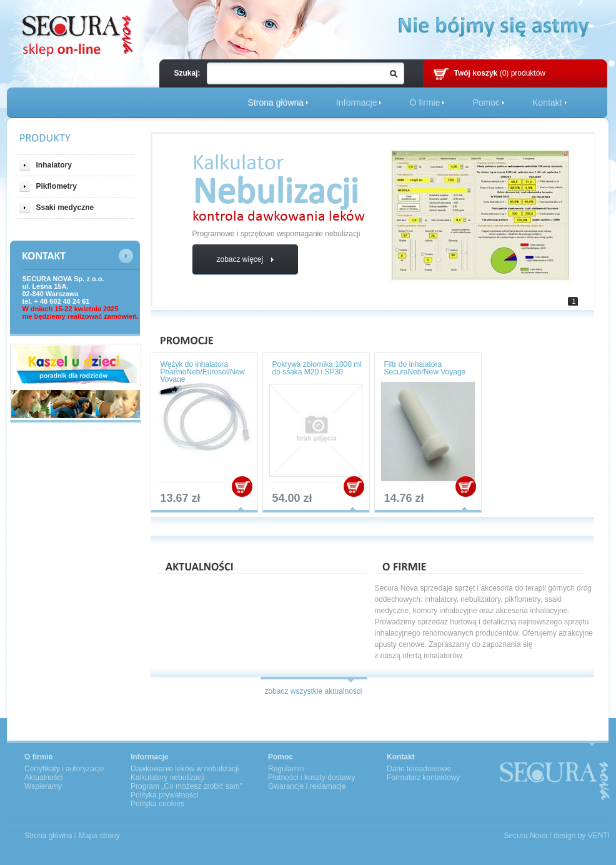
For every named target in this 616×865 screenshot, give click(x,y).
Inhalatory (46, 165)
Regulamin (286, 769)
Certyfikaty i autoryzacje (64, 769)
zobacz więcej (245, 259)
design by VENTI (582, 836)
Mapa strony (99, 836)
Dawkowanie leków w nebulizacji (185, 769)
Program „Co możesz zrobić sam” (186, 786)
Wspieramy (43, 786)
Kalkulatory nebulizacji (168, 777)
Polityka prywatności (165, 795)
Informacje (356, 102)
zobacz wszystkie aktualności (313, 691)
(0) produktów (500, 73)
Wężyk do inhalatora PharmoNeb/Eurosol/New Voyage (203, 372)
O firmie (425, 102)
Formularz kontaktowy (423, 777)
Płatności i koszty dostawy (311, 777)
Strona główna (276, 102)
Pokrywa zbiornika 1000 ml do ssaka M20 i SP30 (317, 368)
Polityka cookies (157, 804)
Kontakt (547, 102)
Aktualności (43, 777)
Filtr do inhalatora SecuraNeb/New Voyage (425, 368)
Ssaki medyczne (57, 208)
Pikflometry (48, 187)
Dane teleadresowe (419, 769)
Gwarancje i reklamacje (307, 786)
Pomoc (486, 102)
